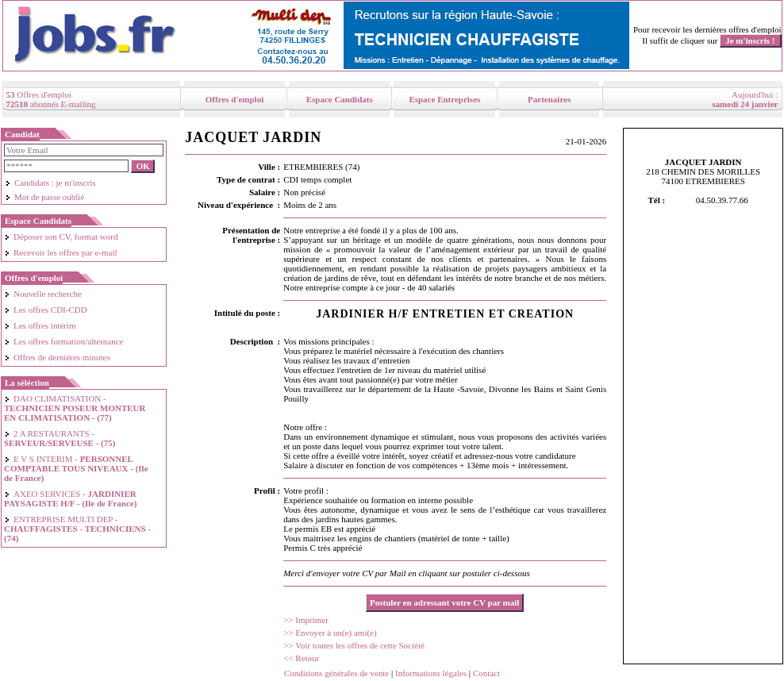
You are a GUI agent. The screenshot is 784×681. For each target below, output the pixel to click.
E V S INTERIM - (76, 468)
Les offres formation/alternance (63, 341)
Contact (486, 673)
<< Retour (301, 658)
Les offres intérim (40, 325)
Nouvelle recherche (43, 294)
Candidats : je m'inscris (50, 183)
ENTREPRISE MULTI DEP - (77, 529)
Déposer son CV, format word (61, 237)
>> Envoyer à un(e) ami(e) (330, 633)
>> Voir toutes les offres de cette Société (354, 645)
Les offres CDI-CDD (46, 310)
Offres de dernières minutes (57, 357)
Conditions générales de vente (336, 673)
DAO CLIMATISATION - (75, 408)
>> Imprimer (306, 620)
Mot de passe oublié (44, 197)
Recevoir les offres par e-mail (61, 252)
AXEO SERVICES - (70, 498)
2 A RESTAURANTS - (60, 438)
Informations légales (431, 673)
